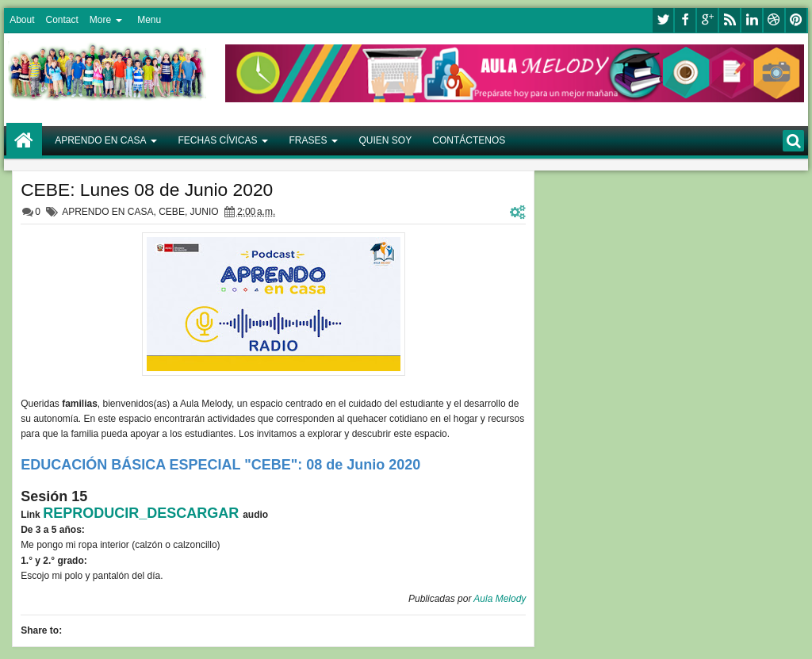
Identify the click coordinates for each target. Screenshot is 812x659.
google (707, 20)
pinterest (796, 20)
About (22, 20)
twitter (663, 20)
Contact (61, 20)
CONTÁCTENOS (469, 140)
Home (24, 141)
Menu (149, 20)
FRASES (308, 140)
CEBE (172, 212)
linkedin (752, 20)
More (100, 20)
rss (730, 20)
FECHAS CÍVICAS (217, 140)
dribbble (774, 20)
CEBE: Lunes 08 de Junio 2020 (147, 190)
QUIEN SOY (386, 140)
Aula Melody (500, 599)
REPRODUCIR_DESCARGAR (143, 513)
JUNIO (205, 212)
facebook (685, 20)
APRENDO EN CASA (100, 140)
